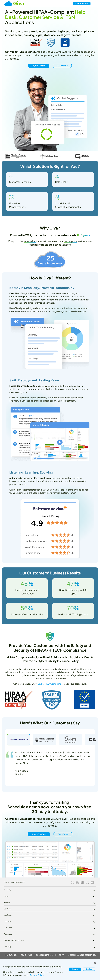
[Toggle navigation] (95, 4)
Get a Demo (62, 66)
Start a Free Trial (39, 834)
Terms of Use (26, 955)
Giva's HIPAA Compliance (50, 684)
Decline (89, 969)
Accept (75, 969)
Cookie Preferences (45, 955)
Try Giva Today (39, 66)
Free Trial (82, 3)
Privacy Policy (11, 955)
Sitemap (61, 955)
